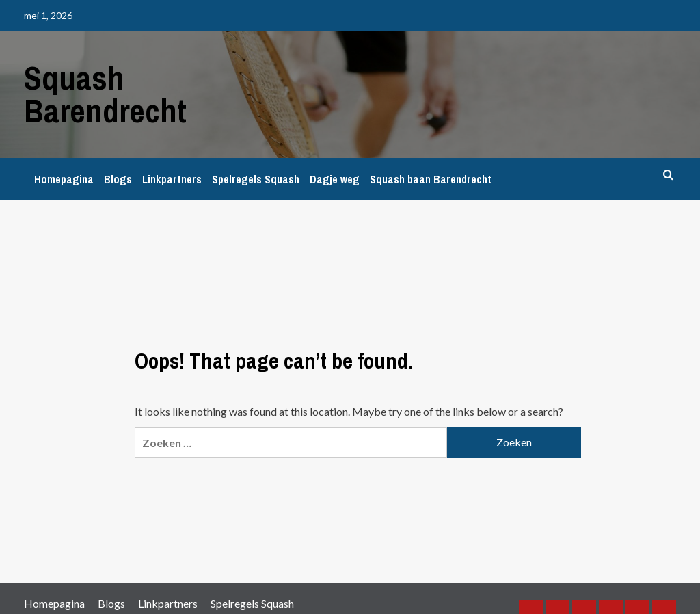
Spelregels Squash (256, 179)
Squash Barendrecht (105, 94)
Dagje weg (335, 179)
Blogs (118, 179)
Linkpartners (172, 179)
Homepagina (64, 179)
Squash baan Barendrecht (431, 179)
